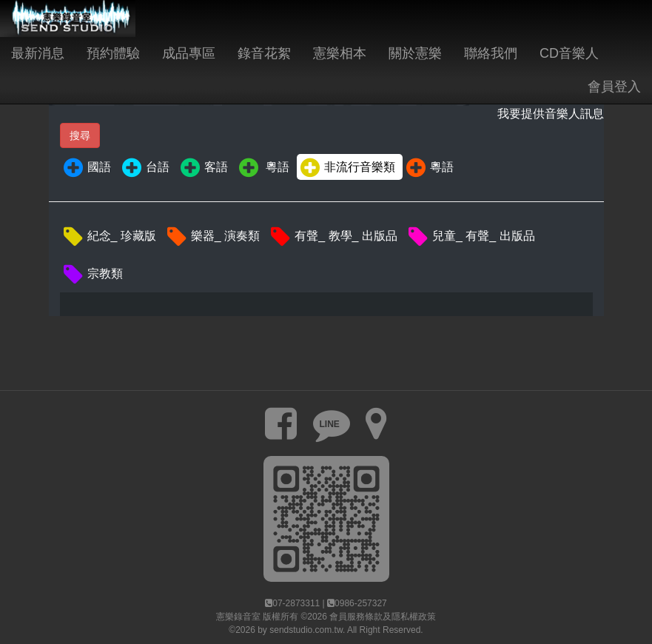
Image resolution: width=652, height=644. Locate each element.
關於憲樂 (415, 53)
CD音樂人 (569, 53)
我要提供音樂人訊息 (551, 114)
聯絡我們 (491, 53)
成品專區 (189, 53)
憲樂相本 (340, 53)
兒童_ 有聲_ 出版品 (471, 237)
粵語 (263, 168)
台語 (145, 168)
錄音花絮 (264, 53)
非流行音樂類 (347, 168)
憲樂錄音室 (238, 617)
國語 (86, 168)
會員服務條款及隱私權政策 (383, 617)
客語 (203, 168)
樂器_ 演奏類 (212, 237)
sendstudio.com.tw (306, 630)
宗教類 (92, 275)
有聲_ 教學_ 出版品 (333, 237)
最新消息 (38, 53)
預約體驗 (113, 53)
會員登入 (614, 87)
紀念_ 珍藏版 (109, 237)
